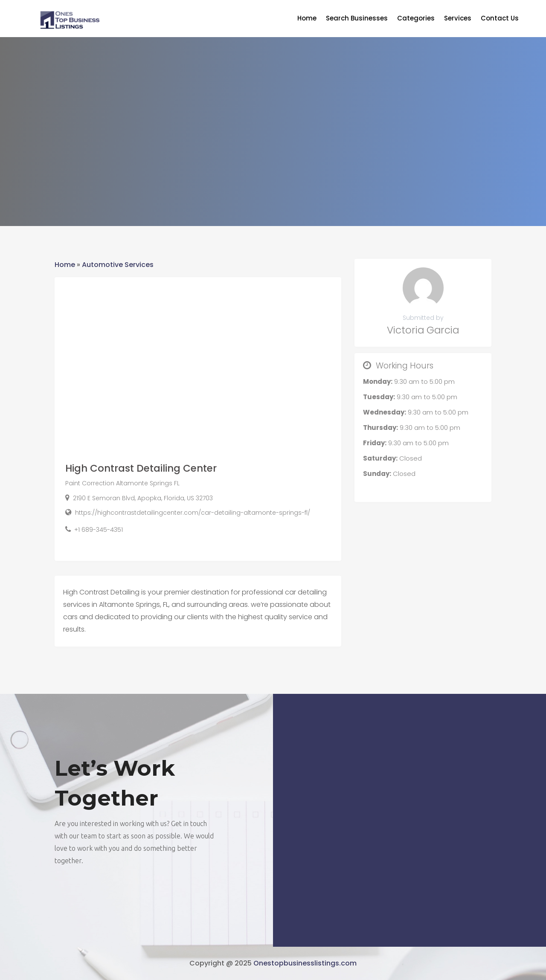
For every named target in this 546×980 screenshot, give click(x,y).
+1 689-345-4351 (99, 530)
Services (458, 19)
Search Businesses (357, 19)
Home (307, 19)
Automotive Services (118, 265)
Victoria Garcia (423, 330)
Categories (416, 19)
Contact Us (500, 19)
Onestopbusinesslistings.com (305, 963)
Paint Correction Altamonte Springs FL (122, 483)
